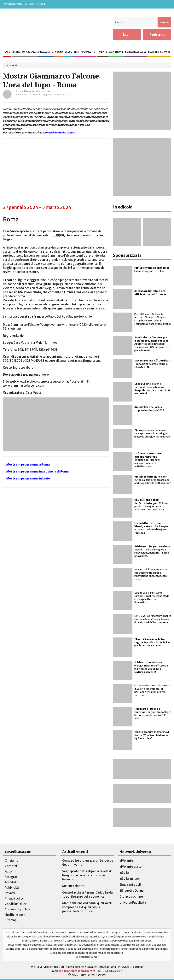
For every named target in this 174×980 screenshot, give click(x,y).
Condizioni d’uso (16, 904)
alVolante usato (130, 867)
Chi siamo (12, 861)
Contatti (11, 866)
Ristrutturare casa (24, 52)
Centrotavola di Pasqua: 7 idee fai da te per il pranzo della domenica (87, 895)
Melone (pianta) (73, 886)
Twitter (159, 4)
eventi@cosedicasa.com (61, 132)
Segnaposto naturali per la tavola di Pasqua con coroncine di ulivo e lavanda (87, 875)
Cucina (59, 52)
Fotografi (12, 877)
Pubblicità (12, 888)
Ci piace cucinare (131, 897)
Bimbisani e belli (130, 885)
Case (7, 52)
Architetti (12, 882)
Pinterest (151, 4)
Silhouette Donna (132, 891)
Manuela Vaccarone (38, 91)
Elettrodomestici (85, 52)
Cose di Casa (28, 28)
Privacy (10, 893)
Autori (9, 871)
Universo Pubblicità (133, 903)
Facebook (135, 4)
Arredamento (45, 52)
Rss (127, 4)
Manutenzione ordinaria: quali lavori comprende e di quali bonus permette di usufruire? (87, 907)
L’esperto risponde (159, 52)
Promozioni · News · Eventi (25, 4)
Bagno (69, 52)
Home (8, 65)
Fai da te (102, 52)
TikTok (167, 4)
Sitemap (11, 920)
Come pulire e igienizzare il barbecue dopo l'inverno (88, 863)
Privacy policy (14, 898)
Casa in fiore (116, 52)
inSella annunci (130, 879)
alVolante (126, 861)
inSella (124, 873)
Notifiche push (15, 915)
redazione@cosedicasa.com (77, 971)
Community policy (17, 909)
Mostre (19, 65)
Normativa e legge (136, 52)
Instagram (142, 4)
